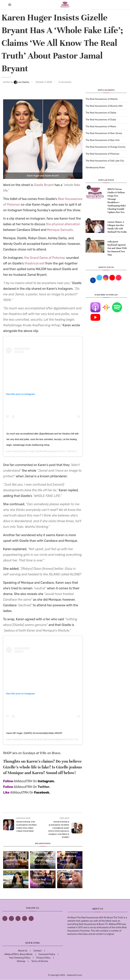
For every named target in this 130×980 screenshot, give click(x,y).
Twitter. (44, 787)
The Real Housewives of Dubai (101, 120)
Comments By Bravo (33, 739)
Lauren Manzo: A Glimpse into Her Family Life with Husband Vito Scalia (117, 227)
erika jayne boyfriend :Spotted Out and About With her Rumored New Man (117, 248)
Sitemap (21, 961)
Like (6, 792)
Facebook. (42, 792)
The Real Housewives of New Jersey (104, 133)
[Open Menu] (10, 5)
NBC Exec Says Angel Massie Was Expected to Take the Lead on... (16, 872)
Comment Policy (47, 954)
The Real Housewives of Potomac (102, 154)
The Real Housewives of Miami (101, 127)
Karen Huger (29, 451)
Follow (8, 781)
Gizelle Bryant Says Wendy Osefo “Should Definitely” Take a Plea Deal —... (42, 872)
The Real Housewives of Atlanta (102, 99)
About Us (23, 951)
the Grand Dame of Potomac (45, 258)
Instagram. (46, 781)
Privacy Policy (43, 958)
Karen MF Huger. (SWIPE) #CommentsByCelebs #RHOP (34, 733)
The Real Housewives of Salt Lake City (105, 161)
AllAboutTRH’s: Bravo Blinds (18, 954)
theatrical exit (35, 263)
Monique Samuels (60, 230)
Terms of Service (40, 961)
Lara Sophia (22, 82)
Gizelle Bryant (44, 185)
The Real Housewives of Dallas (101, 113)
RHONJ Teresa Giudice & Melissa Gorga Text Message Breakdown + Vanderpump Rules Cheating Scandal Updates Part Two (117, 201)
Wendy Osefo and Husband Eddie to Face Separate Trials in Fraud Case (42, 852)
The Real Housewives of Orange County (106, 147)
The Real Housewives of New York (103, 140)
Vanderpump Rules (95, 168)
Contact (37, 951)
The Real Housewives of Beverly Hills (104, 106)
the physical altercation (63, 224)
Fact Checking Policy (20, 958)
